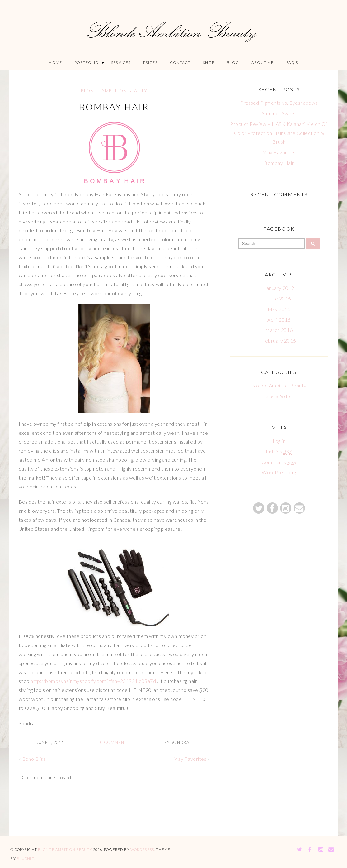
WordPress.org (279, 472)
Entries (279, 452)
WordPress (142, 849)
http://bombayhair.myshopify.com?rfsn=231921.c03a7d (93, 681)
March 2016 (279, 330)
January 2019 (279, 288)
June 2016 (279, 298)
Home (55, 62)
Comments (279, 462)
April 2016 (279, 320)
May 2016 (279, 309)
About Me (263, 62)
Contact (180, 62)
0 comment (114, 742)
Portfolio (87, 62)
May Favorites (190, 758)
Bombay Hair (114, 107)
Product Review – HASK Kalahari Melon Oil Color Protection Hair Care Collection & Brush (279, 133)
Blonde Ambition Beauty (114, 91)
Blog (233, 62)
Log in (279, 441)
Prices (150, 62)
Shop (209, 62)
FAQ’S (292, 62)
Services (121, 62)
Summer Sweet (279, 113)
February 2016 (279, 340)
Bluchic (26, 858)
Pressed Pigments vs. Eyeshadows (279, 103)
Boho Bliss (34, 758)
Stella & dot (279, 396)
